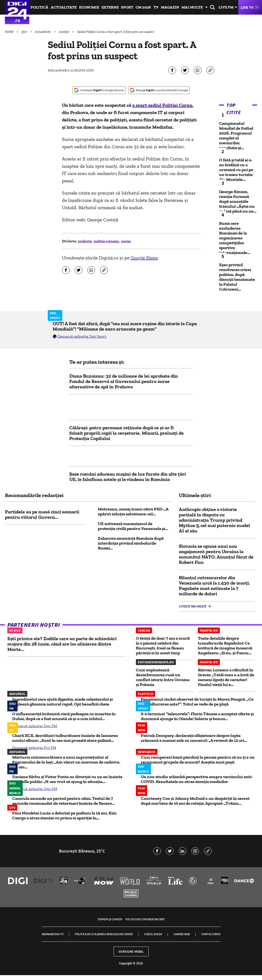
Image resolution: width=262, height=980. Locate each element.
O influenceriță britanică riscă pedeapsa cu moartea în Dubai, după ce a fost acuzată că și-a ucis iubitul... (64, 716)
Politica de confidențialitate (145, 919)
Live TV (247, 7)
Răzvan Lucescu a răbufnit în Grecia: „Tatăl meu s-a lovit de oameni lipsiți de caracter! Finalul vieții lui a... (226, 677)
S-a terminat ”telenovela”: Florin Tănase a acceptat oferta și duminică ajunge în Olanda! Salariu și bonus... (197, 716)
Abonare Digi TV (53, 934)
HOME (10, 32)
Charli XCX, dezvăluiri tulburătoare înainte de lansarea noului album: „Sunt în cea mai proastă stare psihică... (65, 738)
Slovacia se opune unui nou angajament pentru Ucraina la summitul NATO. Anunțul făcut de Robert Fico (216, 554)
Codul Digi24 (153, 934)
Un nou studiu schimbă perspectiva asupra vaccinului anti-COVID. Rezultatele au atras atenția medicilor (197, 779)
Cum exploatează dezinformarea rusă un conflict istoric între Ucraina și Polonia (163, 677)
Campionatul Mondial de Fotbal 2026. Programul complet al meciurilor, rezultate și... (236, 136)
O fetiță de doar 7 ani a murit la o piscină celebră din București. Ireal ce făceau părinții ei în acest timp (163, 646)
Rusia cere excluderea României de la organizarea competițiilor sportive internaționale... (235, 238)
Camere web (182, 934)
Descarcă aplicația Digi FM (35, 726)
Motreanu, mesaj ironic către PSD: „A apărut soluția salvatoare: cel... (133, 511)
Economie (89, 7)
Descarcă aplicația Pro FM (34, 748)
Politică (39, 7)
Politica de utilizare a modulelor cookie (104, 934)
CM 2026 (143, 7)
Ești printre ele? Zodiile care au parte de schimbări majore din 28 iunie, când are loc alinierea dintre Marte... (62, 644)
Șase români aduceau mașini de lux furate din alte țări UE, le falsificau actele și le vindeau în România (128, 477)
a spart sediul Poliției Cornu (162, 105)
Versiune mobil (131, 951)
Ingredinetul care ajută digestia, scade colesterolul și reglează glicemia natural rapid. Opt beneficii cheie (62, 702)
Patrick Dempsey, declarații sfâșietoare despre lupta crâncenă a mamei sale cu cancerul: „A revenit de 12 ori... (194, 738)
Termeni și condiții (110, 919)
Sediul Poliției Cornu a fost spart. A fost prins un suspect (116, 32)
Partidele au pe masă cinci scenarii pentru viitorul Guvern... (42, 514)
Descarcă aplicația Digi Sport (82, 336)
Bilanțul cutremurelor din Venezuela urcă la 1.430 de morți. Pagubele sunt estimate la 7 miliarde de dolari (214, 586)
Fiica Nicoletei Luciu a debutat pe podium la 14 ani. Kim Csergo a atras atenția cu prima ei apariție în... (64, 815)
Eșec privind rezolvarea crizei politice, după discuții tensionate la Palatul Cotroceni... (237, 277)
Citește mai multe (193, 606)
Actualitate (64, 7)
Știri (25, 32)
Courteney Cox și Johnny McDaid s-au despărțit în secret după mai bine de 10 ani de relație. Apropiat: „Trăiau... (195, 801)
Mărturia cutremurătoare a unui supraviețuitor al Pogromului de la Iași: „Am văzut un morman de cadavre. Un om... (66, 762)
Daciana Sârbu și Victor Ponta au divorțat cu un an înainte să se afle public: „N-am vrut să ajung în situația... (67, 779)
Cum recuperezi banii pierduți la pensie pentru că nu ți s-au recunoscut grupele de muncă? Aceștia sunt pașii (198, 760)
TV (156, 7)
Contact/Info (211, 934)
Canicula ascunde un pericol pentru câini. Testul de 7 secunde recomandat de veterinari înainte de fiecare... (64, 801)
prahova (85, 241)
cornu (126, 241)
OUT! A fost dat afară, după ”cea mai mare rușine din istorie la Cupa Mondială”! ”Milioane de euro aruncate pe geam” (125, 326)
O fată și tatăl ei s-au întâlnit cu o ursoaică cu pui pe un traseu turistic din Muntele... (236, 170)
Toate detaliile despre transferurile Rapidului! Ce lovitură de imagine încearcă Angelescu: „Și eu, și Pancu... (225, 646)
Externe (110, 7)
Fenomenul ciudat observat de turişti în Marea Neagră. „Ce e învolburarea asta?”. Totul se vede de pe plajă (197, 702)
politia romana (107, 241)
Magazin (170, 7)
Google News (144, 258)
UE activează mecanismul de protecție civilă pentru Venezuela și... (133, 526)
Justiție (64, 32)
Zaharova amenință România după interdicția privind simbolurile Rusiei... (131, 543)
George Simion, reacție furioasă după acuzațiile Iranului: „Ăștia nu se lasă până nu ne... (238, 201)
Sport (127, 7)
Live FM (226, 7)
